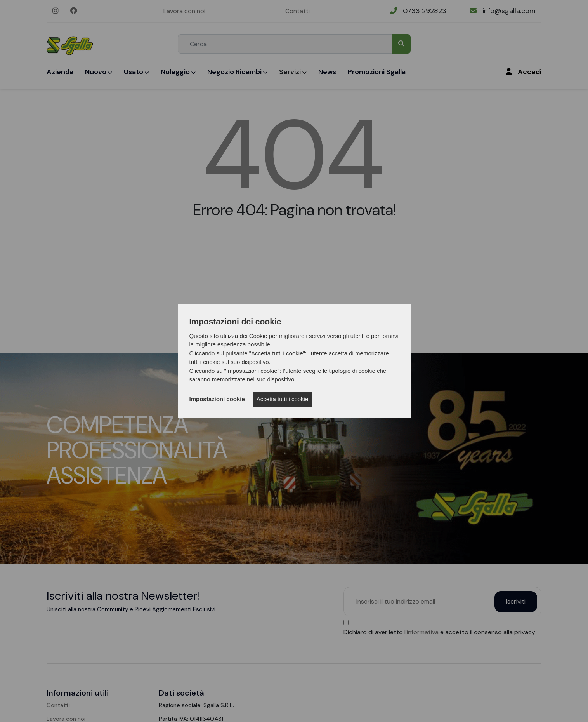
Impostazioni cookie (217, 399)
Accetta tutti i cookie (282, 399)
